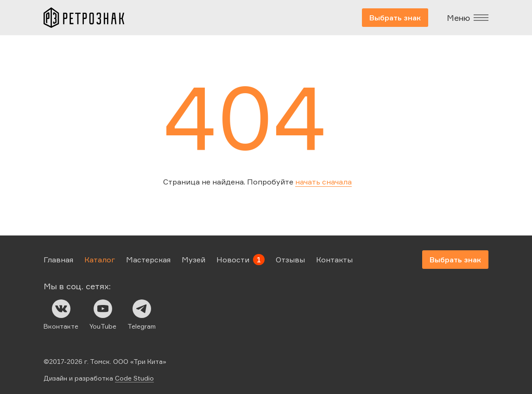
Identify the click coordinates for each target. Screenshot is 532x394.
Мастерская (148, 260)
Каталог (100, 260)
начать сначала (323, 182)
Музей (193, 260)
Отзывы (290, 260)
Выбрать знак (395, 18)
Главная (58, 260)
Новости (233, 260)
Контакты (334, 260)
